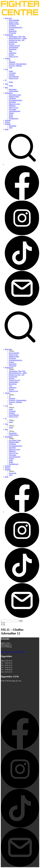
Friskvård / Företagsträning (18, 64)
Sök (21, 621)
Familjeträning (14, 47)
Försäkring (12, 26)
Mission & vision (14, 104)
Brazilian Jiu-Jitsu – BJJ (17, 40)
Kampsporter (9, 35)
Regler (11, 117)
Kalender (8, 124)
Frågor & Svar (13, 22)
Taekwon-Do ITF (14, 46)
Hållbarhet (12, 106)
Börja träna (8, 18)
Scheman (12, 75)
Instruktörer (13, 53)
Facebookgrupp (14, 77)
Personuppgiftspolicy (16, 27)
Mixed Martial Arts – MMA (18, 38)
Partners (11, 113)
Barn (6, 87)
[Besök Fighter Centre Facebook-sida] (22, 200)
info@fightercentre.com (9, 652)
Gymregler (12, 73)
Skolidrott (12, 62)
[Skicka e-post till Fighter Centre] (22, 305)
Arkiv (11, 128)
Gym (6, 69)
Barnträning (13, 31)
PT (10, 60)
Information (9, 93)
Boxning (12, 44)
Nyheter (7, 122)
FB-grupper (13, 33)
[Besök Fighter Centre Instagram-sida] (22, 235)
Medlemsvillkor (14, 24)
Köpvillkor (12, 102)
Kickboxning (13, 42)
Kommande (13, 126)
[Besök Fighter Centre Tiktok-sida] (22, 270)
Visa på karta (21, 652)
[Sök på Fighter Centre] (20, 346)
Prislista (11, 29)
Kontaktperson (14, 118)
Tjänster (7, 58)
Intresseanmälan (14, 20)
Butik (7, 129)
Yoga (10, 51)
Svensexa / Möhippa (15, 66)
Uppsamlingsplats (15, 111)
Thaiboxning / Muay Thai (17, 36)
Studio (11, 71)
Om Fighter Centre (15, 95)
